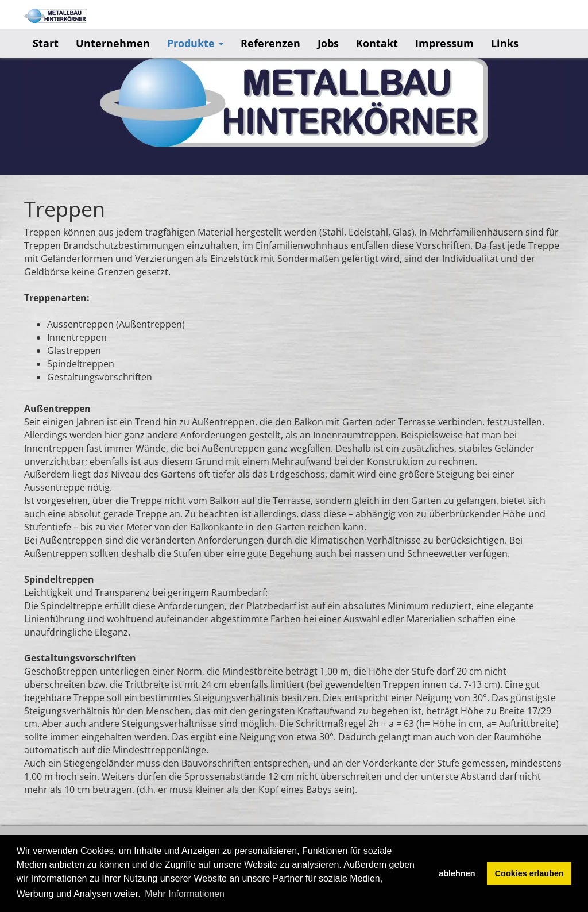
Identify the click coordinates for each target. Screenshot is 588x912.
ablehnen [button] (457, 873)
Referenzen (270, 43)
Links (505, 43)
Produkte (195, 43)
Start (46, 43)
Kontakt (377, 43)
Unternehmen (113, 43)
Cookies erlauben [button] (529, 873)
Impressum (444, 43)
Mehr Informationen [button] (185, 894)
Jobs (328, 43)
